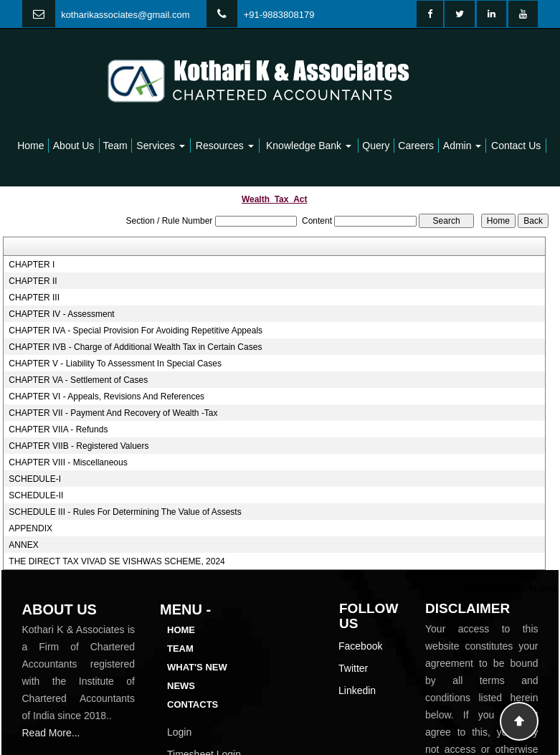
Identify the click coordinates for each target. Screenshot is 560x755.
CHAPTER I (32, 265)
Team (115, 146)
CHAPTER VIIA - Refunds (58, 429)
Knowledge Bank (309, 146)
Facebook (360, 646)
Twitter (353, 668)
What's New (197, 667)
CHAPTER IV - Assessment (61, 314)
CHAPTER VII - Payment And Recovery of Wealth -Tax (113, 413)
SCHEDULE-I (35, 479)
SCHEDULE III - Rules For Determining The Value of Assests (125, 512)
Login (179, 732)
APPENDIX (30, 528)
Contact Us (516, 146)
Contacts (193, 704)
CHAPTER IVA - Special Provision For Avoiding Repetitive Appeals (136, 331)
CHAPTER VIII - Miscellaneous (68, 462)
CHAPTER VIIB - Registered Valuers (79, 446)
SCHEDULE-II (36, 495)
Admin (462, 146)
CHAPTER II (33, 281)
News (181, 686)
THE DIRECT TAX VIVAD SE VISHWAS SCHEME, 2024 (117, 561)
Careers (416, 146)
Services (161, 146)
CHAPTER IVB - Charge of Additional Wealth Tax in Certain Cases (135, 347)
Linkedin (357, 690)
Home (30, 146)
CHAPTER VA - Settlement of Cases (78, 380)
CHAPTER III (34, 298)
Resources (225, 146)
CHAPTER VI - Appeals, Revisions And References (106, 397)
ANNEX (23, 545)
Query (376, 146)
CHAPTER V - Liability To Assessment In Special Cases (115, 364)
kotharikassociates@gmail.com (125, 15)
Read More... (51, 733)
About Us (74, 146)
